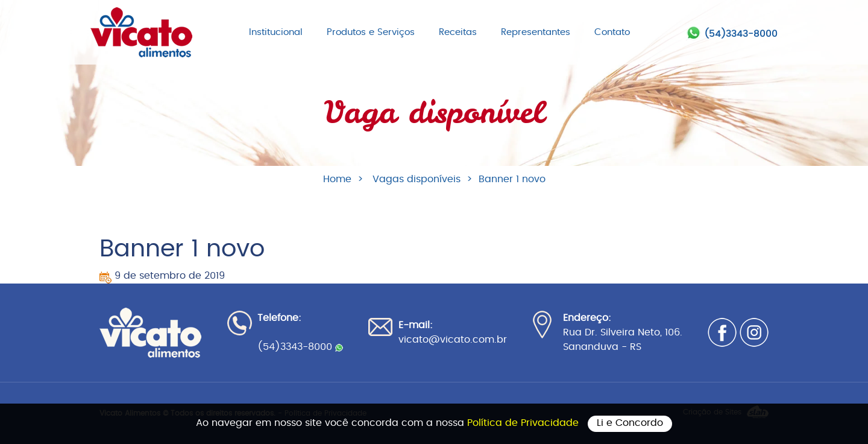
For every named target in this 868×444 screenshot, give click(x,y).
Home (337, 179)
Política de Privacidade (524, 423)
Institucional (276, 32)
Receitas (458, 32)
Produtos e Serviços (371, 32)
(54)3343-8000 (741, 34)
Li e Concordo (630, 423)
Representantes (536, 32)
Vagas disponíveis (417, 179)
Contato (612, 32)
